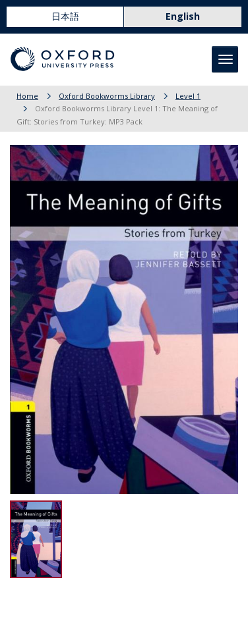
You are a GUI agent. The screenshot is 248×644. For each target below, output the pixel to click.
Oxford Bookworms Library (107, 96)
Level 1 (188, 96)
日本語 (65, 16)
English (183, 16)
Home (27, 96)
